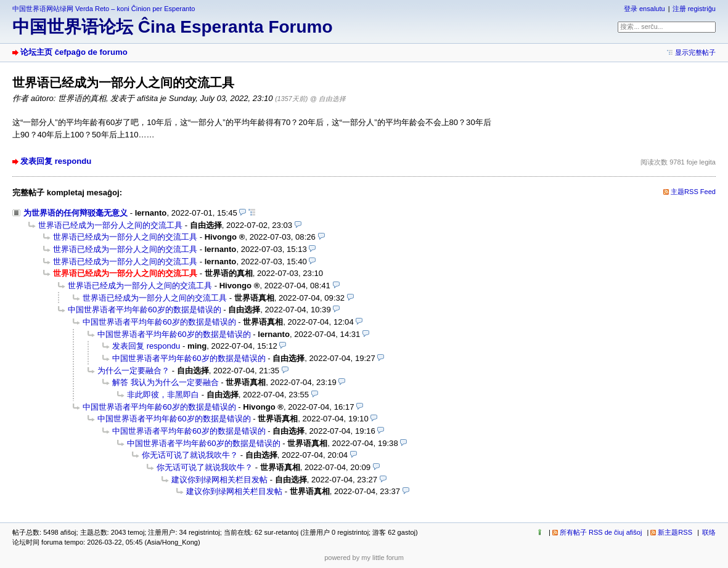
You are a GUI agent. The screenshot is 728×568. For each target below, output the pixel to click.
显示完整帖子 (695, 52)
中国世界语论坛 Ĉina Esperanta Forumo (173, 27)
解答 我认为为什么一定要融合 (166, 382)
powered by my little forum (364, 558)
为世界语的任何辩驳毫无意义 (76, 213)
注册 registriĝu (694, 9)
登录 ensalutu (644, 9)
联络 (709, 532)
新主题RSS (675, 532)
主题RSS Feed (693, 192)
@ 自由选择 (328, 99)
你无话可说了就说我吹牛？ (190, 455)
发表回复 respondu (56, 161)
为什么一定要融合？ (133, 371)
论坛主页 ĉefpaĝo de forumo (74, 52)
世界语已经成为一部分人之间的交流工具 (110, 225)
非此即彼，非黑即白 (163, 395)
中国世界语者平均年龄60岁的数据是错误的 (145, 310)
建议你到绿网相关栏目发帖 (219, 480)
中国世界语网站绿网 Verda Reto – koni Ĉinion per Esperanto (104, 9)
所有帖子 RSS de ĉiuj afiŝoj (601, 532)
